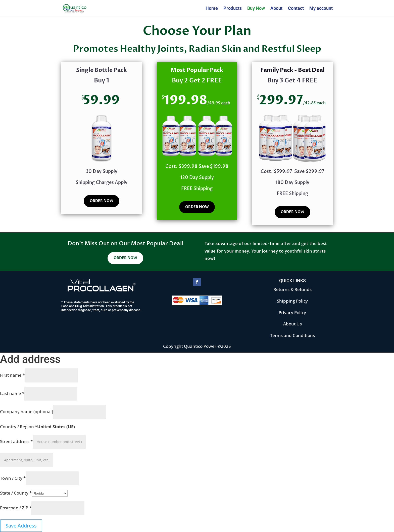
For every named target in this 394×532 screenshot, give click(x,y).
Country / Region (19, 427)
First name (12, 375)
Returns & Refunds (292, 289)
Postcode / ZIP (16, 508)
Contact (296, 9)
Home (212, 9)
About (276, 9)
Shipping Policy (292, 301)
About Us (292, 324)
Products (233, 9)
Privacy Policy (292, 312)
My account (321, 9)
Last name (12, 393)
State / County (16, 493)
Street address (16, 441)
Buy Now (256, 9)
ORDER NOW (102, 201)
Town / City (13, 478)
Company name (27, 412)
